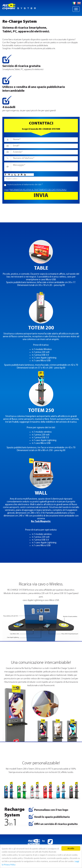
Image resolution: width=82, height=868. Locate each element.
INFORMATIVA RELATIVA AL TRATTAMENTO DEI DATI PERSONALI (38, 190)
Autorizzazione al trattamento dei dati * (23, 185)
